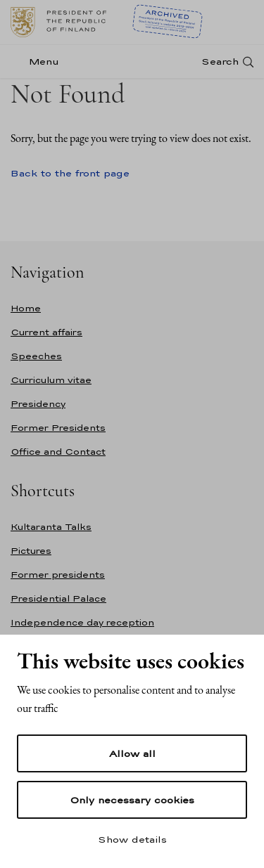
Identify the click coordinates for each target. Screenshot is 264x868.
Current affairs (46, 332)
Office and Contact (58, 452)
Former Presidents (58, 428)
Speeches (36, 356)
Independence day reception (82, 622)
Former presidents (58, 575)
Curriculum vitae (51, 380)
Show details (132, 839)
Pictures (31, 551)
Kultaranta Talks (51, 527)
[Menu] (39, 61)
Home (26, 308)
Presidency (38, 404)
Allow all (132, 753)
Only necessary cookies (132, 800)
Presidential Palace (58, 598)
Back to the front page (70, 173)
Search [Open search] (220, 61)
